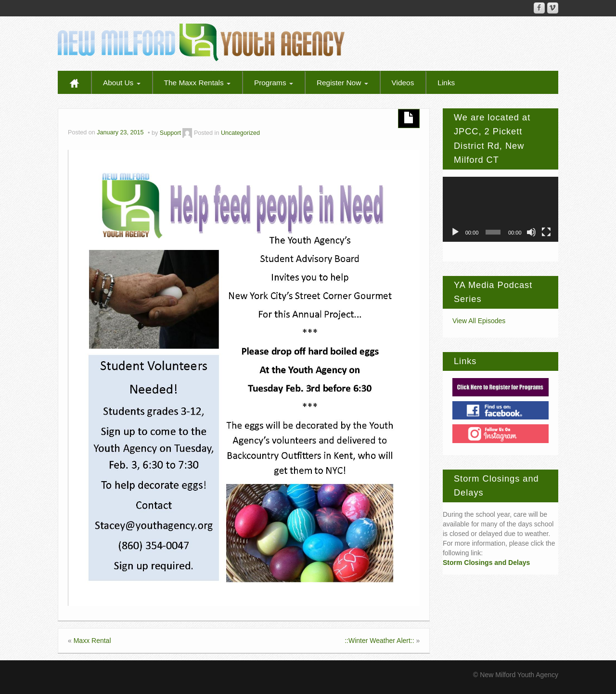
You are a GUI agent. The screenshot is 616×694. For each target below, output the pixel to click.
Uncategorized (240, 133)
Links (446, 83)
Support (170, 133)
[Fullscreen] (546, 232)
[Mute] (531, 232)
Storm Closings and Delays (486, 563)
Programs (274, 83)
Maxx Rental (92, 641)
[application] (500, 209)
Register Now (342, 83)
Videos (403, 83)
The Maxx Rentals (197, 83)
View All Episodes (479, 321)
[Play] (455, 232)
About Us (122, 83)
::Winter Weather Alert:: (379, 641)
